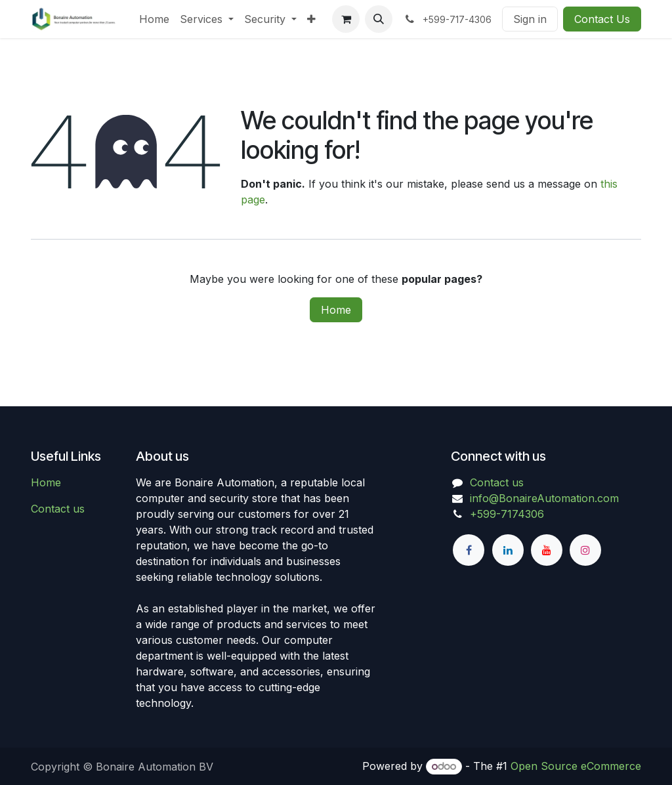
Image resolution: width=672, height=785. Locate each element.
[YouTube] (547, 550)
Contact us (58, 509)
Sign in (530, 19)
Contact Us (602, 19)
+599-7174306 (507, 514)
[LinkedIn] (508, 550)
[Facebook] (469, 550)
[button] (379, 19)
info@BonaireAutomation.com (544, 498)
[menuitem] (154, 19)
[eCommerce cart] (346, 19)
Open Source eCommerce (576, 766)
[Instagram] (585, 550)
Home (336, 310)
